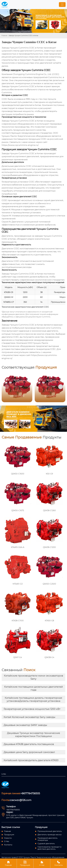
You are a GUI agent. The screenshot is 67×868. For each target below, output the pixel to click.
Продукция (25, 863)
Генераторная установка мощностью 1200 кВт (32, 709)
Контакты (59, 863)
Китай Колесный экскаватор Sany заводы (30, 717)
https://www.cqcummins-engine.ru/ (20, 145)
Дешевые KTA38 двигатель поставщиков (29, 744)
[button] (61, 387)
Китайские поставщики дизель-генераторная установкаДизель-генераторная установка (33, 699)
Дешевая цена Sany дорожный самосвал (29, 752)
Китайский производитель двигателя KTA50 (31, 760)
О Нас (42, 863)
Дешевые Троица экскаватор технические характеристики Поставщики (33, 735)
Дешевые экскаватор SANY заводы (25, 725)
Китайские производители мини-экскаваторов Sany (33, 677)
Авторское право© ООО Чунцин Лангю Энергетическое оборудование (33, 857)
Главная (4, 35)
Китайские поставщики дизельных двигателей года (33, 688)
